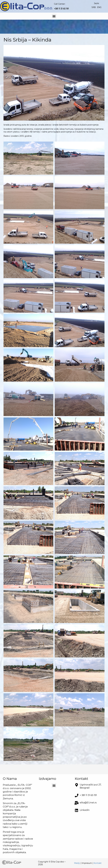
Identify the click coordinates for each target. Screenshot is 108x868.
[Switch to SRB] (94, 7)
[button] (54, 16)
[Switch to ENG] (99, 7)
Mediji (77, 863)
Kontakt (98, 863)
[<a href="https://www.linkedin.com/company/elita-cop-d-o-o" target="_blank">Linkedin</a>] (77, 810)
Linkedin (85, 810)
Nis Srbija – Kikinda (27, 40)
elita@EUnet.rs (88, 803)
